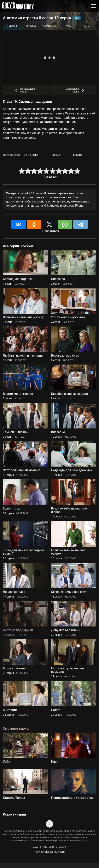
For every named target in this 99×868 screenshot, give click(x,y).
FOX (68, 26)
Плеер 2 (31, 26)
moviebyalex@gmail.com (50, 852)
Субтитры (49, 26)
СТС (87, 26)
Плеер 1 (12, 26)
